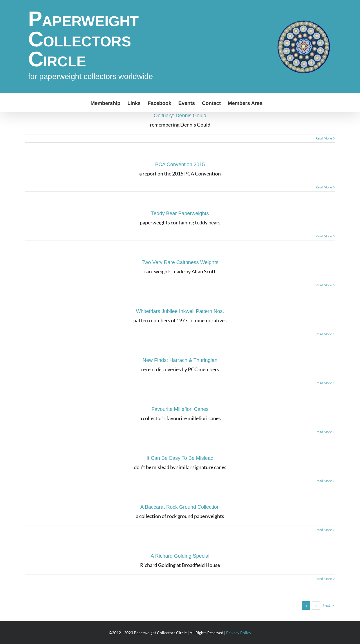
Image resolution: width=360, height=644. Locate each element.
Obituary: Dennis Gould (180, 116)
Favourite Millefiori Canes (180, 409)
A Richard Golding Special (180, 556)
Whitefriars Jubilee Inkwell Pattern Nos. (180, 311)
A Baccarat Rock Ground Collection (180, 507)
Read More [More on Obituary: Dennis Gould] (324, 138)
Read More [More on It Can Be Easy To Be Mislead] (324, 481)
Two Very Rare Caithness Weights (180, 262)
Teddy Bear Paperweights (180, 213)
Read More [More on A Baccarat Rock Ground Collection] (324, 530)
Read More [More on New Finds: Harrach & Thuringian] (324, 383)
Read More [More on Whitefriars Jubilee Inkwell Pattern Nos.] (324, 334)
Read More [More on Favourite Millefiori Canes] (324, 432)
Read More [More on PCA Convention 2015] (324, 187)
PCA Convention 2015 (180, 165)
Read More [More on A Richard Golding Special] (324, 579)
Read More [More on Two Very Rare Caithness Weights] (324, 285)
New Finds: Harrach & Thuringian (180, 360)
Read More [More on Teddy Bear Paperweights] (324, 236)
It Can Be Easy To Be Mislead (180, 458)
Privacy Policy (239, 633)
